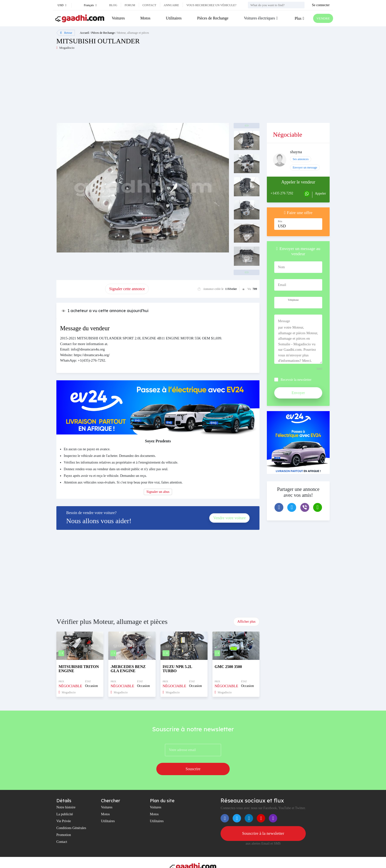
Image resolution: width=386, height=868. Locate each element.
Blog (113, 5)
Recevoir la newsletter (296, 380)
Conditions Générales (71, 814)
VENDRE (321, 18)
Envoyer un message (305, 167)
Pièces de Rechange (211, 18)
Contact (149, 5)
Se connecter (321, 5)
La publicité (65, 800)
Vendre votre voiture (229, 518)
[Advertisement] (125, 88)
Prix (280, 221)
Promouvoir (81, 289)
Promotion (64, 821)
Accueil (84, 33)
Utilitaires (172, 18)
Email (282, 285)
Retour (66, 33)
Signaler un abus (158, 492)
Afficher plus (246, 622)
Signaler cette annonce (127, 289)
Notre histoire (66, 793)
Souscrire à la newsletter (263, 820)
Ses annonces (301, 159)
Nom (281, 267)
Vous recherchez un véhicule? (211, 5)
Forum (130, 5)
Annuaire (171, 5)
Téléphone (293, 300)
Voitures (118, 18)
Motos (145, 18)
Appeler (320, 193)
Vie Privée (64, 807)
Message (284, 321)
